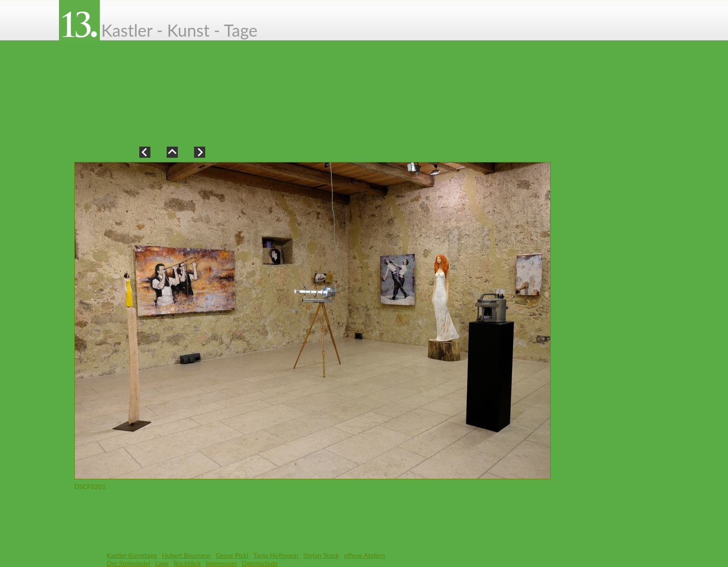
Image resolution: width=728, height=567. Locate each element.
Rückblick (187, 563)
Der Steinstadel (129, 563)
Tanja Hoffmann (276, 555)
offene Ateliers (365, 555)
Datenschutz (260, 563)
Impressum (221, 563)
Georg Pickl (232, 555)
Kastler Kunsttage (132, 555)
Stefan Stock (321, 555)
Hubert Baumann (186, 555)
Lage (162, 563)
